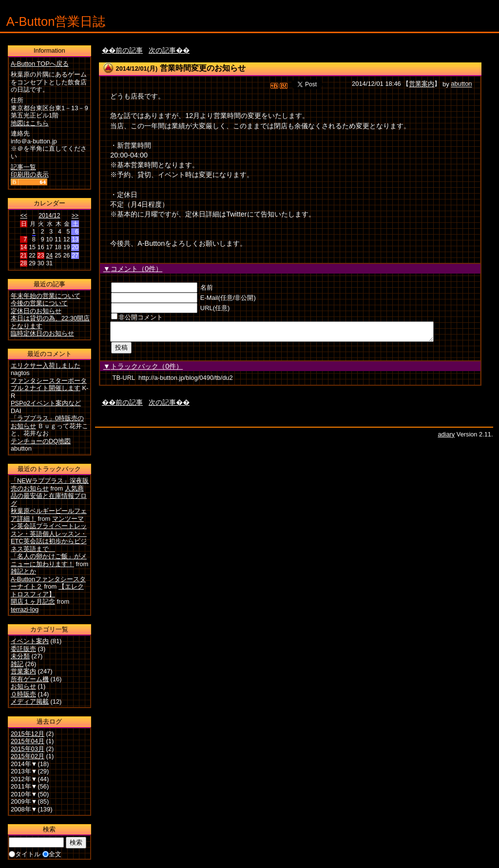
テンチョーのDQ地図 (41, 441)
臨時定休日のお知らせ (42, 333)
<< (24, 216)
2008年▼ (24, 809)
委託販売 (23, 649)
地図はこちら (30, 123)
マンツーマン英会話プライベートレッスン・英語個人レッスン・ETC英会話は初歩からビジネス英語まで (49, 534)
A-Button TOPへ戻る (40, 64)
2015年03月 (28, 749)
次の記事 (162, 50)
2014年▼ (24, 764)
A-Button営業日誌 (56, 21)
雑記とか (23, 571)
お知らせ (23, 686)
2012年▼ (24, 779)
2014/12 (49, 216)
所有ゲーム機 (30, 679)
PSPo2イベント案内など (46, 403)
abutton (461, 84)
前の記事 (129, 50)
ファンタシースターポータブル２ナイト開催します (49, 385)
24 (49, 256)
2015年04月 (28, 741)
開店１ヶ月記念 (33, 602)
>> (75, 216)
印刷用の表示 (30, 174)
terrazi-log (25, 609)
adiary (446, 437)
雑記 (17, 664)
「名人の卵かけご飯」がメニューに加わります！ (49, 560)
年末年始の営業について (46, 296)
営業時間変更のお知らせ (203, 68)
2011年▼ (24, 786)
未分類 (20, 656)
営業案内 (422, 84)
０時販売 (23, 694)
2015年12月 (28, 734)
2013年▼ (24, 771)
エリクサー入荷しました (46, 365)
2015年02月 (28, 756)
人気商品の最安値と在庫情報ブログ (49, 496)
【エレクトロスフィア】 (47, 590)
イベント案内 (30, 641)
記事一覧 (23, 167)
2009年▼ (24, 801)
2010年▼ (24, 794)
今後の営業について (39, 303)
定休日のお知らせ (36, 311)
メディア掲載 (30, 701)
